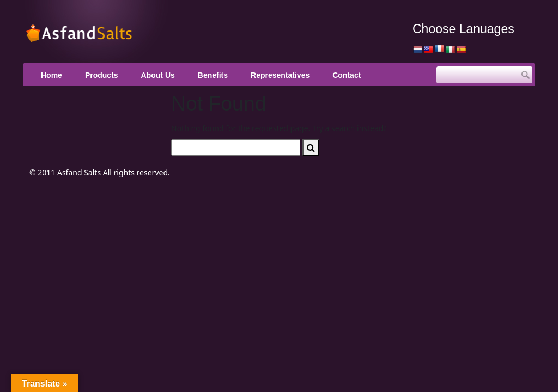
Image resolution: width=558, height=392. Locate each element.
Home (51, 75)
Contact (347, 75)
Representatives (280, 75)
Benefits (213, 75)
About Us (158, 75)
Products (102, 75)
